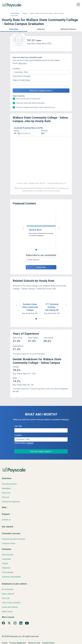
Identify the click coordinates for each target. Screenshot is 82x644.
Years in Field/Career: (22, 80)
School (25, 13)
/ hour (38, 41)
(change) (27, 76)
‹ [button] (23, 228)
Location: (16, 69)
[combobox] (41, 72)
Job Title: (18, 426)
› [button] (59, 228)
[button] (14, 29)
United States (15, 13)
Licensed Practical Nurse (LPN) (28, 128)
